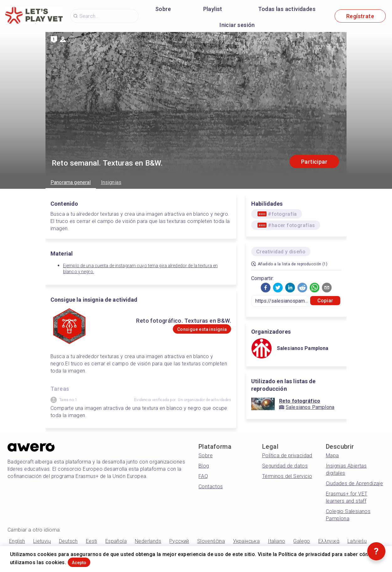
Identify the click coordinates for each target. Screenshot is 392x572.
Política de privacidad (287, 455)
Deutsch (68, 541)
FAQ (203, 476)
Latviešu (357, 541)
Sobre (163, 9)
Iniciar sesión (237, 25)
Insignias (111, 182)
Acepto (89, 561)
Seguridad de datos (285, 466)
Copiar (325, 301)
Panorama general (71, 182)
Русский (179, 541)
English (17, 541)
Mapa (332, 455)
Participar (314, 162)
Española (116, 541)
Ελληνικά (329, 541)
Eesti (92, 541)
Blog (204, 466)
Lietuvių (42, 541)
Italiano (276, 541)
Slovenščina (211, 541)
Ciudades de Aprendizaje (354, 483)
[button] (266, 288)
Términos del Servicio (287, 476)
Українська (246, 541)
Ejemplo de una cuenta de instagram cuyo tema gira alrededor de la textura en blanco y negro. (140, 269)
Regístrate (360, 16)
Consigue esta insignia (190, 329)
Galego (302, 541)
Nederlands (148, 541)
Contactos (211, 487)
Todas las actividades (287, 9)
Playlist (213, 9)
